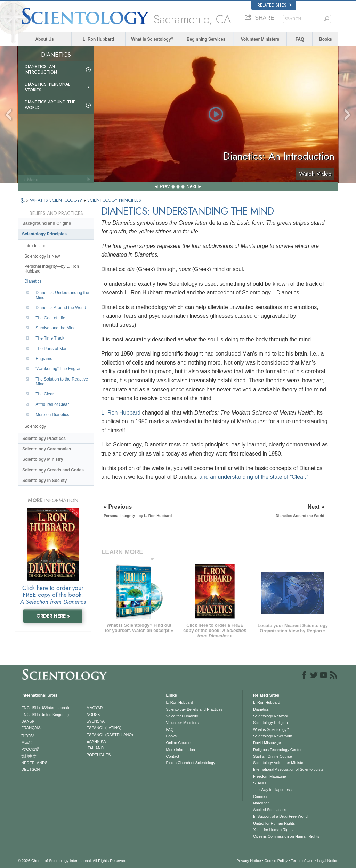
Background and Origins (47, 223)
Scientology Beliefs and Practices (194, 709)
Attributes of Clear (52, 404)
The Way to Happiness (272, 790)
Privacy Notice (249, 861)
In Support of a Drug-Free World (280, 816)
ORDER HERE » (53, 616)
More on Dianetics (52, 415)
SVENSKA (96, 721)
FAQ (300, 39)
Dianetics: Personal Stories (47, 87)
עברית (28, 735)
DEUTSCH (30, 769)
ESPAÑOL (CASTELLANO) (110, 735)
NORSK (93, 715)
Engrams (44, 359)
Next (191, 186)
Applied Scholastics (270, 810)
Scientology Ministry (43, 459)
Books (326, 39)
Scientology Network (270, 716)
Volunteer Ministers (260, 39)
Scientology (35, 426)
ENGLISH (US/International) (45, 708)
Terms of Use (302, 861)
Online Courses (179, 743)
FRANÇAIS (31, 728)
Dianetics (33, 281)
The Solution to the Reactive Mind (62, 382)
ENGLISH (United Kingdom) (45, 715)
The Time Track (50, 338)
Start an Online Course (273, 756)
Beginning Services (206, 39)
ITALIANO (95, 748)
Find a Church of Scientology (190, 763)
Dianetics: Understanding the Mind (62, 295)
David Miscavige (267, 743)
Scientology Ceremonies (47, 449)
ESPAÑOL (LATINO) (104, 728)
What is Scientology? (152, 39)
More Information (180, 750)
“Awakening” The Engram (59, 369)
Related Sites (275, 5)
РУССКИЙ (30, 749)
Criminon (261, 796)
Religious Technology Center (277, 750)
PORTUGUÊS (99, 755)
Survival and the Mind (55, 328)
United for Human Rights (274, 823)
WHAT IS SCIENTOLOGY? (57, 200)
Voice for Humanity (182, 716)
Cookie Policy (276, 861)
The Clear (45, 394)
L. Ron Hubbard (98, 39)
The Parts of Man (51, 349)
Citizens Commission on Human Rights (286, 836)
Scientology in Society (44, 481)
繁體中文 (29, 756)
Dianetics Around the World (50, 105)
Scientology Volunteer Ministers (280, 763)
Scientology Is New (42, 256)
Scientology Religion (270, 723)
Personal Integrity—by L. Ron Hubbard (52, 269)
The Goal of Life (50, 318)
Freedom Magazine (270, 776)
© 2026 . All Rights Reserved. (72, 861)
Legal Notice (328, 861)
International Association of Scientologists (288, 769)
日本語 (27, 743)
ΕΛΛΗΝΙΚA (96, 741)
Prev (165, 186)
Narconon (261, 803)
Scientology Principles (44, 234)
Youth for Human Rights (273, 830)
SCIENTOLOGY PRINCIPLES (114, 200)
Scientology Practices (44, 439)
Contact (172, 756)
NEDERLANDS (34, 763)
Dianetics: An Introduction (41, 69)
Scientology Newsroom (273, 736)
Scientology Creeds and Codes (53, 470)
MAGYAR (95, 708)
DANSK (28, 721)
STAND (259, 783)
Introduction (35, 246)
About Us (44, 39)
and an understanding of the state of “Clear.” (254, 477)
